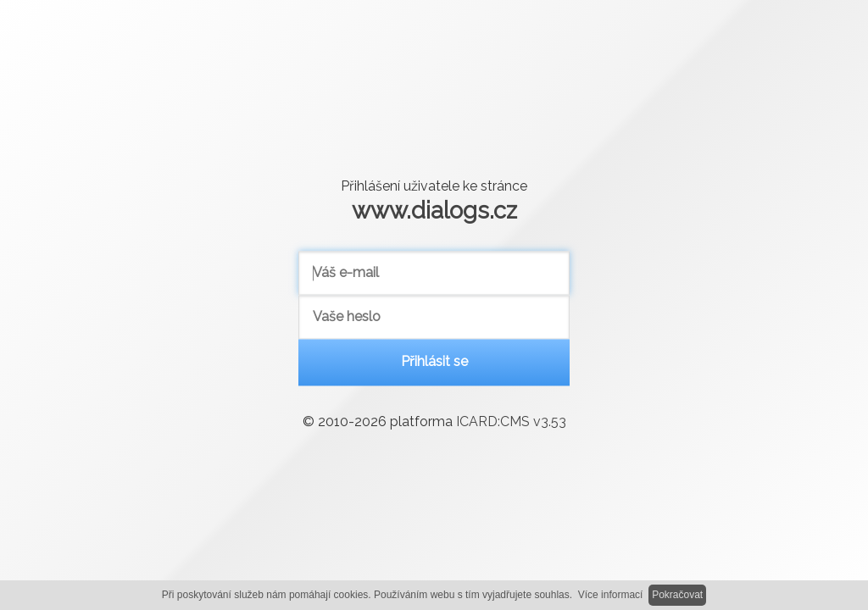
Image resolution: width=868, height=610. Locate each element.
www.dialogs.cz (434, 210)
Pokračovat (677, 595)
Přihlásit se (434, 362)
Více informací (611, 595)
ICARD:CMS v (511, 422)
